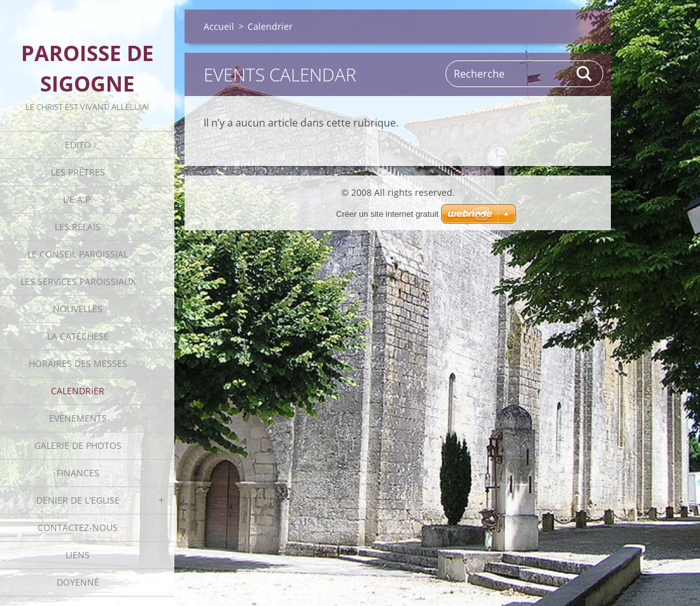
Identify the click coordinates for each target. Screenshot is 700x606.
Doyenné (78, 582)
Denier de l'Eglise (78, 500)
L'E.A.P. (78, 199)
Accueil (219, 26)
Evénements (78, 418)
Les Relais (78, 227)
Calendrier (78, 391)
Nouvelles (78, 309)
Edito (78, 145)
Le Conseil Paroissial (78, 254)
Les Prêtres (78, 172)
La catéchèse (78, 336)
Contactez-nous (78, 527)
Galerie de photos (78, 445)
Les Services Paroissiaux (78, 281)
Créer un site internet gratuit (387, 214)
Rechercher (585, 74)
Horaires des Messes (78, 363)
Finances (78, 473)
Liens (78, 555)
